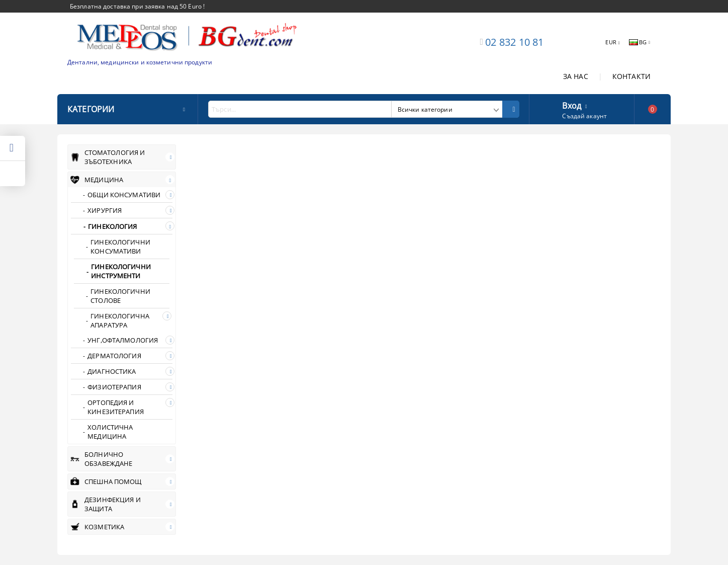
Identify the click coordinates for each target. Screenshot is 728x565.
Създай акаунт (584, 116)
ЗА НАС (576, 76)
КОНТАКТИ (631, 76)
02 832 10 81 (514, 42)
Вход (572, 105)
